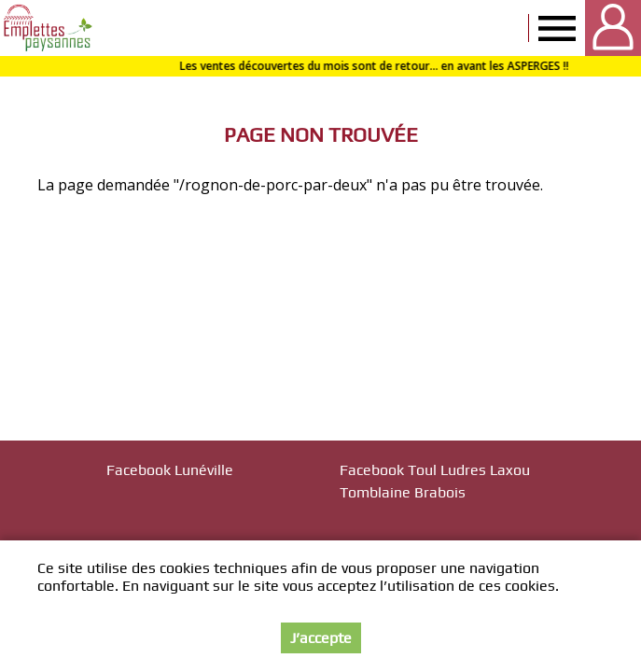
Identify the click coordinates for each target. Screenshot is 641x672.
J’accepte (321, 638)
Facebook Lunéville (170, 470)
